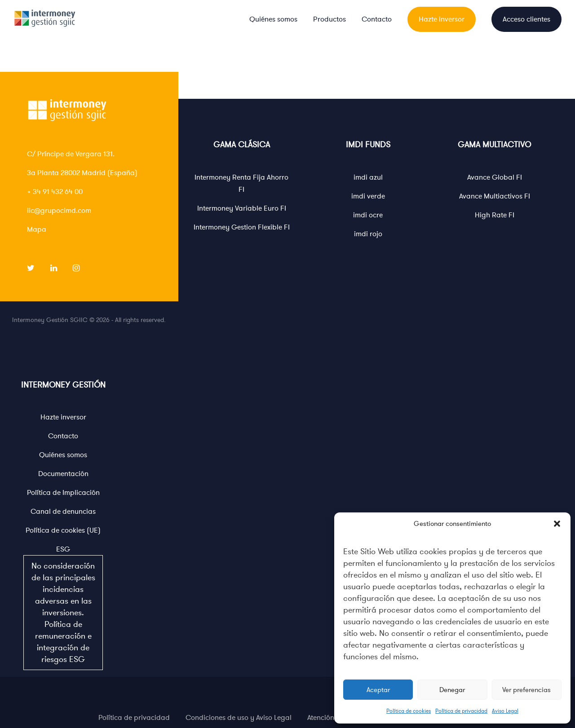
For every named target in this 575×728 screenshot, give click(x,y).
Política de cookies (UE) (63, 530)
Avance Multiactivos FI (495, 196)
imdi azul (368, 177)
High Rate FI (495, 215)
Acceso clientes (526, 19)
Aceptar (378, 690)
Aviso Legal (505, 711)
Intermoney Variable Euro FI (242, 208)
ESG (63, 607)
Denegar (452, 690)
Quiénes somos (273, 19)
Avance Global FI (495, 177)
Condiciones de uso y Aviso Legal (239, 718)
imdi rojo (368, 234)
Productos (330, 19)
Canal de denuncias (63, 512)
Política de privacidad (461, 711)
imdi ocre (368, 215)
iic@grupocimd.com (59, 211)
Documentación (63, 474)
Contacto (377, 19)
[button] (557, 524)
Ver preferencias (526, 690)
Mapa (37, 229)
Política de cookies (409, 711)
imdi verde (368, 196)
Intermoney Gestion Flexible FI (242, 227)
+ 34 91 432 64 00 (55, 192)
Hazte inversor (442, 19)
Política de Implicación (63, 493)
